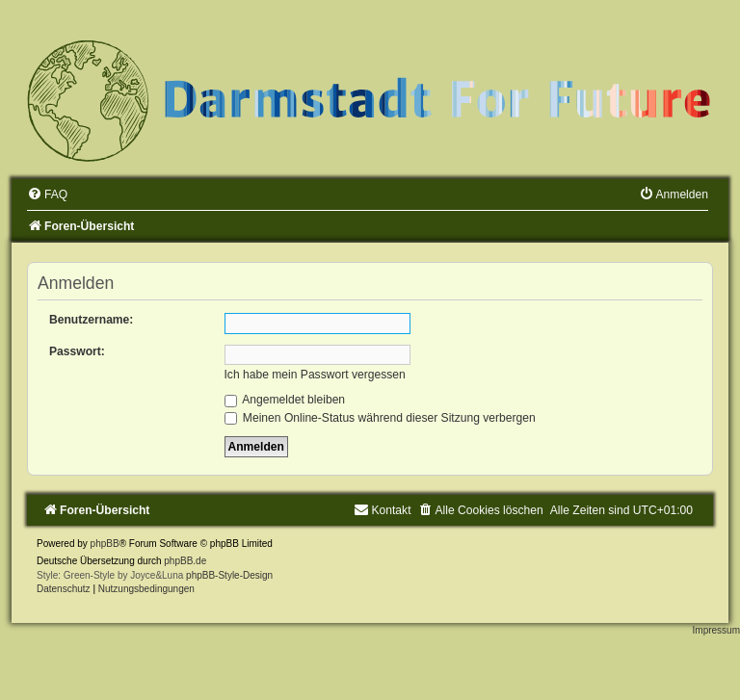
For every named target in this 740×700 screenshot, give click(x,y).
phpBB (105, 544)
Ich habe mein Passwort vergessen (315, 375)
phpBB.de (185, 561)
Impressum (716, 630)
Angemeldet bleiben (285, 400)
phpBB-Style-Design (229, 575)
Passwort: (77, 351)
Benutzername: (91, 320)
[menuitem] (47, 194)
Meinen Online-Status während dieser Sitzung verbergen (380, 418)
